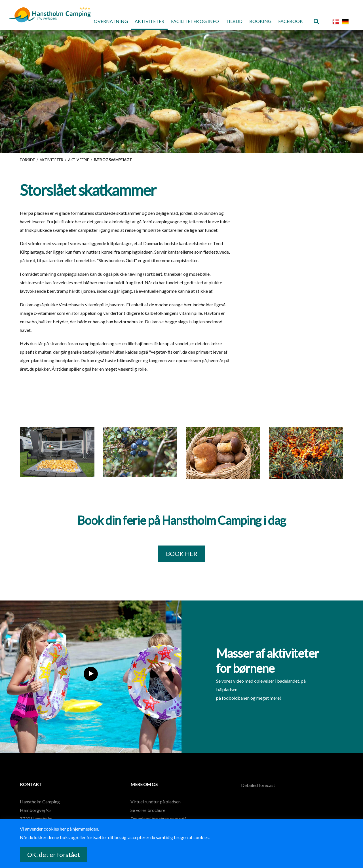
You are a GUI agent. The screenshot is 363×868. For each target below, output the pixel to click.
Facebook (291, 21)
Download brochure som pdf (158, 819)
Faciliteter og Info (195, 21)
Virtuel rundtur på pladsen (156, 802)
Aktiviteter (149, 21)
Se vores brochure (148, 810)
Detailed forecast (258, 785)
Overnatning (111, 21)
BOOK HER (182, 554)
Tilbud (234, 21)
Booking (260, 21)
